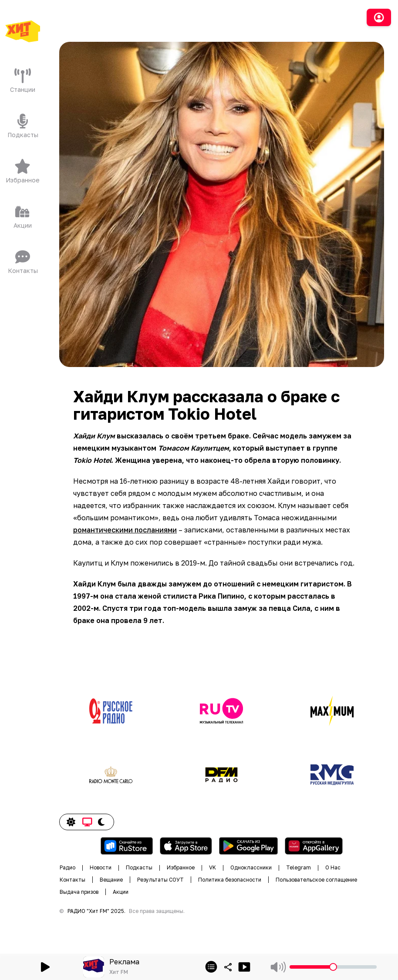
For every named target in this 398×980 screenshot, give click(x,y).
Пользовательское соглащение (316, 880)
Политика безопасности (230, 880)
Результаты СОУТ (160, 880)
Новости (101, 867)
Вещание (111, 880)
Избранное (181, 867)
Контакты (73, 880)
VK (212, 867)
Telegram (298, 867)
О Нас (333, 867)
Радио (67, 867)
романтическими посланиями (125, 530)
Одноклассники (251, 867)
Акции (121, 892)
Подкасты (139, 867)
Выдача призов (79, 892)
